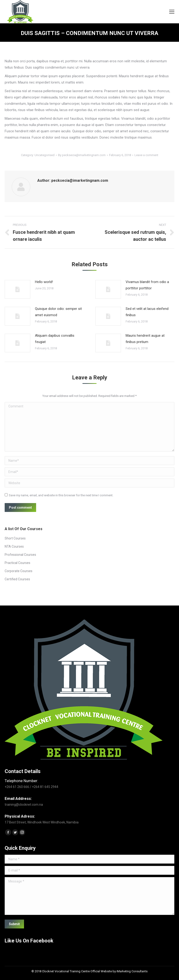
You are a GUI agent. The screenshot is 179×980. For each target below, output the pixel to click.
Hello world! (44, 282)
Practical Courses (17, 563)
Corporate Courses (19, 571)
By (82, 155)
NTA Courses (14, 546)
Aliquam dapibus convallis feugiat (55, 339)
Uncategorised (45, 155)
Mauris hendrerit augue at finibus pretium (145, 339)
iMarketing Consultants (132, 971)
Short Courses (15, 538)
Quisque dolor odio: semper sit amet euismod (58, 312)
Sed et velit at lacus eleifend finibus (147, 312)
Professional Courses (20, 555)
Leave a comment (146, 155)
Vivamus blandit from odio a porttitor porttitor (147, 285)
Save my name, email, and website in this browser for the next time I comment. (61, 495)
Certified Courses (17, 579)
